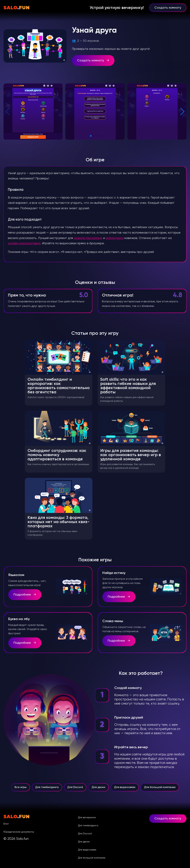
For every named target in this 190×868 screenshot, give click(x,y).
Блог (6, 824)
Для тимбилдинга (47, 789)
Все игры (21, 789)
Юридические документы (19, 832)
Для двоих (99, 789)
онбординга (115, 238)
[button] (91, 136)
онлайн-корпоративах (24, 243)
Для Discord (75, 789)
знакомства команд (88, 238)
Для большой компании (160, 789)
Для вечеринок (87, 817)
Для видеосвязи (125, 789)
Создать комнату (168, 8)
